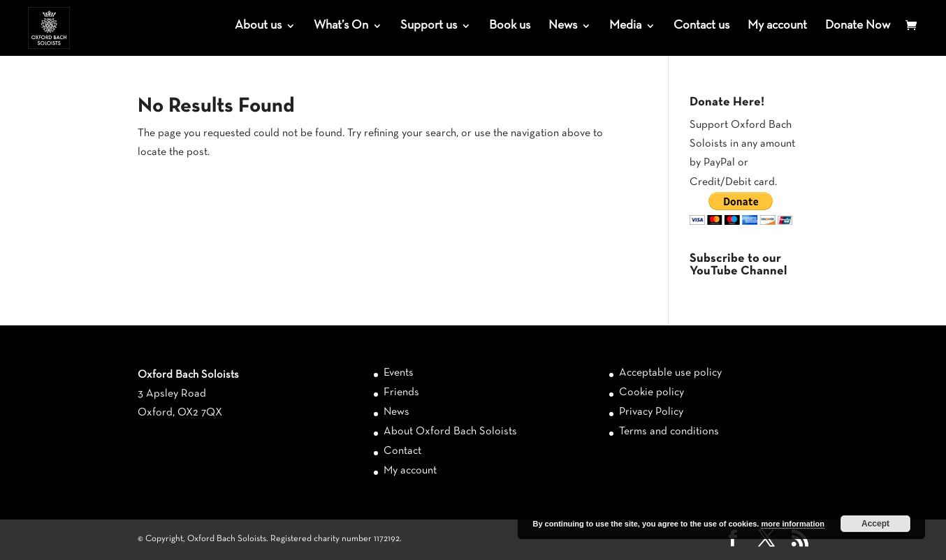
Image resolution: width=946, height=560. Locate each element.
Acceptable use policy (670, 373)
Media (625, 26)
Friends (401, 392)
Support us (429, 26)
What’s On (341, 26)
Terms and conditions (669, 432)
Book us (510, 26)
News (563, 26)
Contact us (701, 26)
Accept (875, 524)
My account (777, 26)
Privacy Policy (651, 412)
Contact (402, 451)
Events (399, 373)
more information (792, 524)
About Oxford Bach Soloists (450, 432)
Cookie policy (652, 392)
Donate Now (858, 26)
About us (258, 26)
